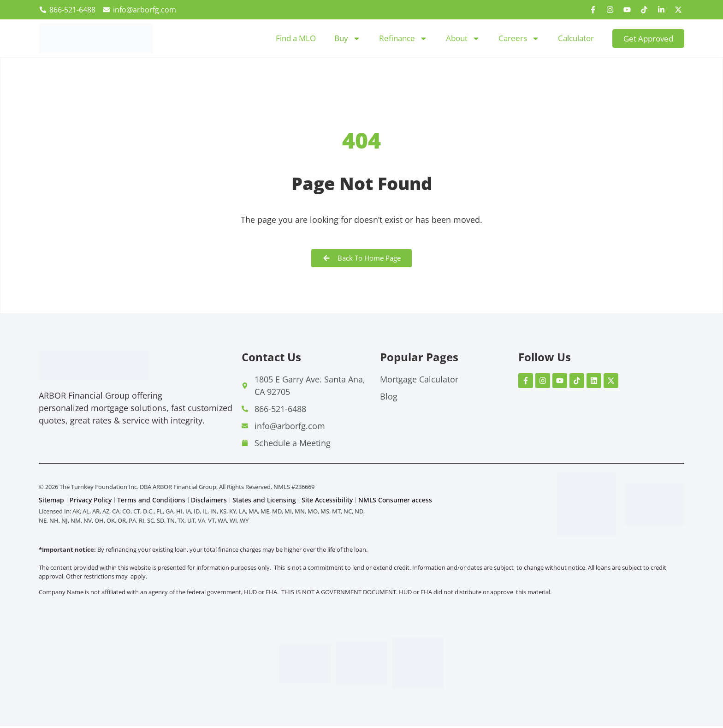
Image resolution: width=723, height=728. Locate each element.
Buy (347, 39)
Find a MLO (296, 38)
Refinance (403, 39)
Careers (519, 39)
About (463, 39)
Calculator (576, 38)
